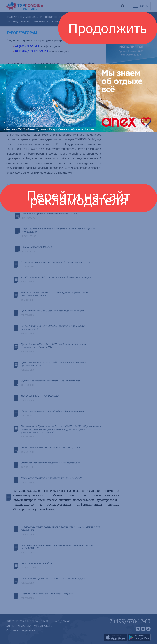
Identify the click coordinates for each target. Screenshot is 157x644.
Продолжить (108, 28)
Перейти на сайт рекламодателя (79, 198)
